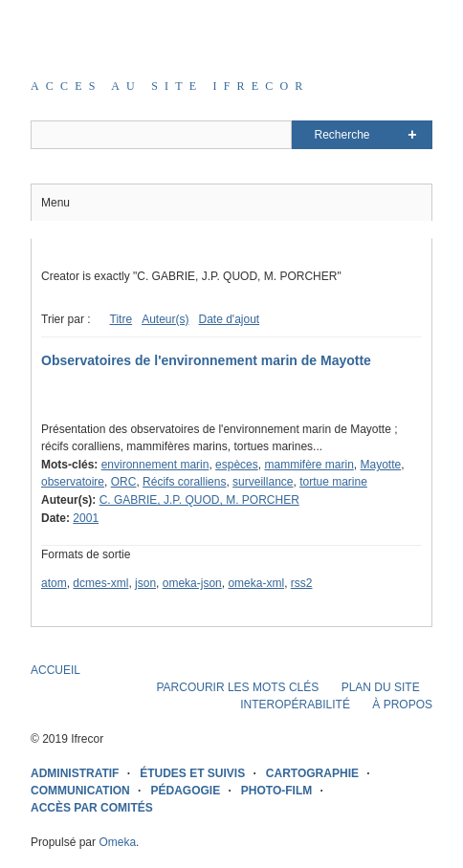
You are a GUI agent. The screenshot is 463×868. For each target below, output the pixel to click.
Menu (55, 203)
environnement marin (155, 465)
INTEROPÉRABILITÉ (295, 705)
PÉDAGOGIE (185, 791)
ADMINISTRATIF (75, 773)
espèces (237, 465)
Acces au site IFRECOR (170, 86)
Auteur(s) (165, 319)
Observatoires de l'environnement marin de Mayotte (206, 360)
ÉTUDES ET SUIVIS (192, 773)
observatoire (73, 482)
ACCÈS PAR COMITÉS (92, 808)
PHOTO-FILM (276, 791)
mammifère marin (309, 465)
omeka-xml (256, 583)
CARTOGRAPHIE (312, 773)
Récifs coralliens (184, 482)
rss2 (302, 583)
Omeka (117, 842)
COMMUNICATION (80, 791)
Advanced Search (412, 135)
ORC (124, 482)
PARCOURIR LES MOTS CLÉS (237, 687)
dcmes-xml (100, 583)
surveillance (263, 482)
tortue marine (333, 482)
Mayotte (381, 465)
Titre (121, 319)
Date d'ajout (229, 319)
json (145, 583)
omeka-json (192, 583)
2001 (86, 518)
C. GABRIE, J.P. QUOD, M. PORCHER (199, 500)
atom (54, 583)
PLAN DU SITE (381, 687)
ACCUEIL (55, 670)
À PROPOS (402, 705)
